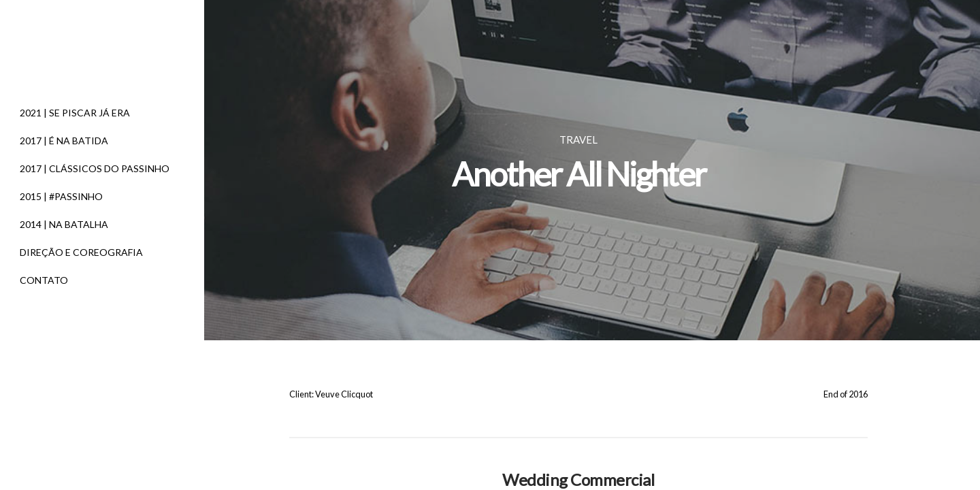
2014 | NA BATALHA (64, 224)
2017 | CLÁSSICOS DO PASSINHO (95, 168)
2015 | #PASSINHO (61, 196)
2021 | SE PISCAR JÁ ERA (75, 113)
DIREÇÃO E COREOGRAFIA (81, 252)
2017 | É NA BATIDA (64, 141)
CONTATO (44, 280)
